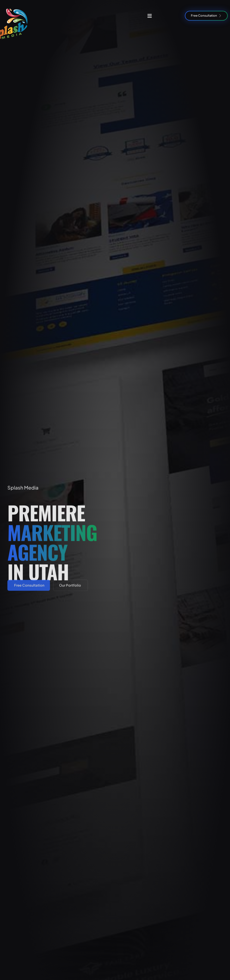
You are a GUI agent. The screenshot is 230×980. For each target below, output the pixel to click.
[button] (149, 16)
